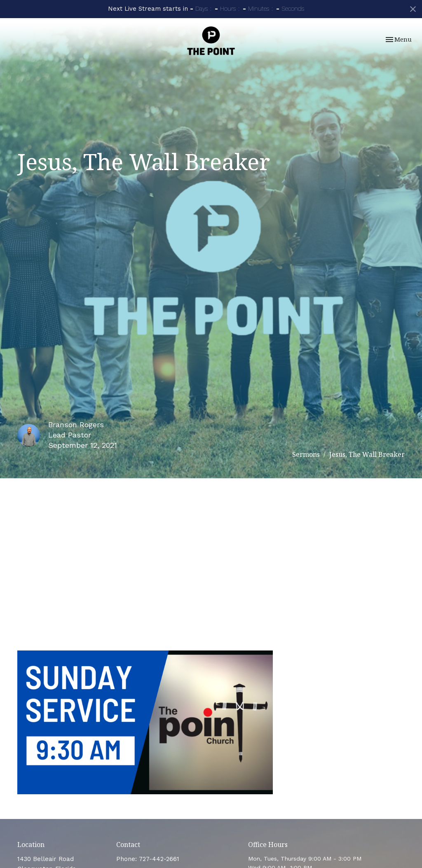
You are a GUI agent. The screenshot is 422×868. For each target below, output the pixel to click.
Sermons (306, 454)
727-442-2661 (159, 859)
